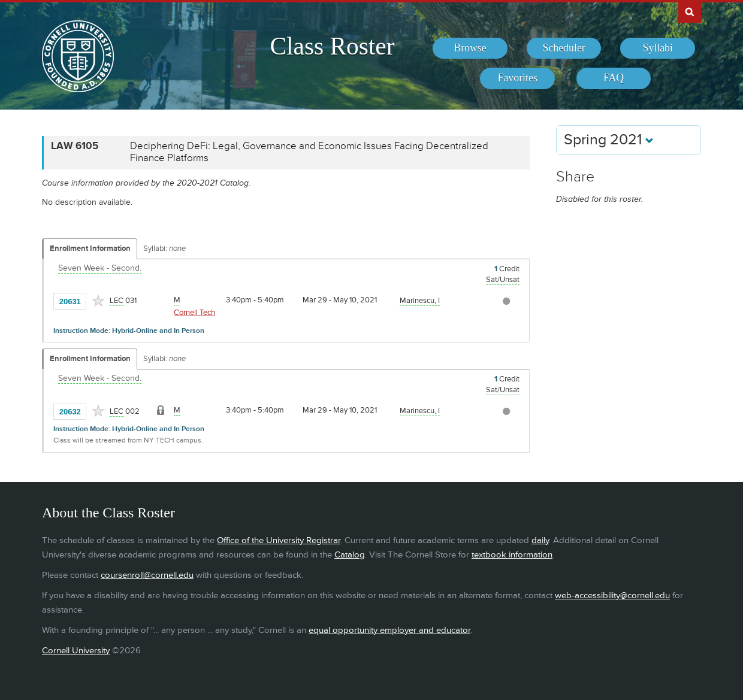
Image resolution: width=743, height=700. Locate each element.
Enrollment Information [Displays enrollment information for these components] (90, 249)
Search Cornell (690, 11)
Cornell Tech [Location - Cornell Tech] (194, 313)
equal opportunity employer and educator (389, 630)
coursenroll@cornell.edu (147, 575)
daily (540, 540)
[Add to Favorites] (98, 301)
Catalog (350, 555)
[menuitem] (470, 49)
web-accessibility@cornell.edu (612, 596)
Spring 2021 (609, 140)
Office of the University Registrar (279, 540)
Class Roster (332, 46)
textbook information (512, 555)
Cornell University (76, 651)
